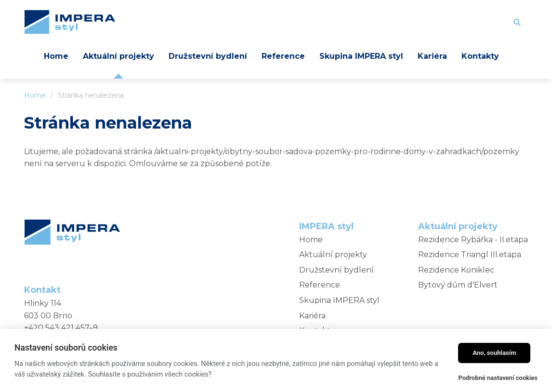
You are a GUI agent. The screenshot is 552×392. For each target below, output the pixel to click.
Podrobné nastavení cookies (498, 378)
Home (35, 95)
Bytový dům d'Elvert (458, 285)
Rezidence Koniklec (456, 270)
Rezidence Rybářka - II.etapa (473, 240)
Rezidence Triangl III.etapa (470, 255)
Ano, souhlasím (494, 353)
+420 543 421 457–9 (61, 328)
